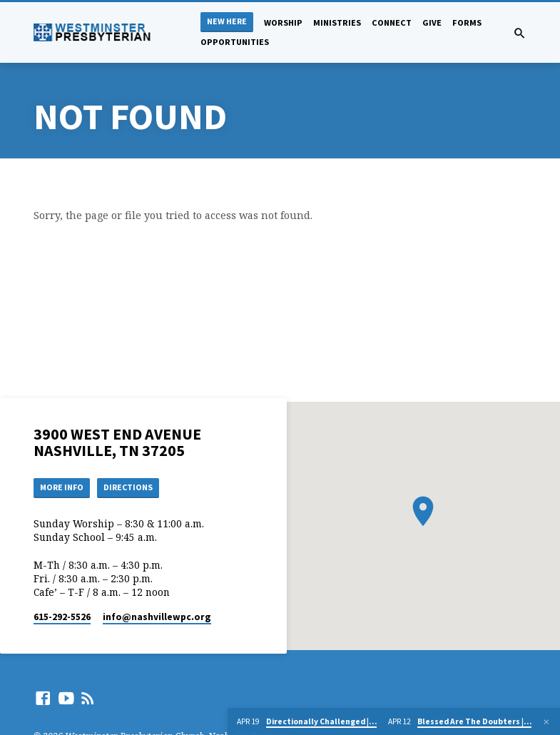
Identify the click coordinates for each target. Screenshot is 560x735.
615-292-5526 (62, 618)
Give (432, 22)
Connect (392, 22)
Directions (134, 488)
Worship (283, 22)
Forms (467, 22)
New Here (227, 21)
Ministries (337, 22)
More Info (64, 488)
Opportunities (235, 42)
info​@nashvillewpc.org (157, 618)
